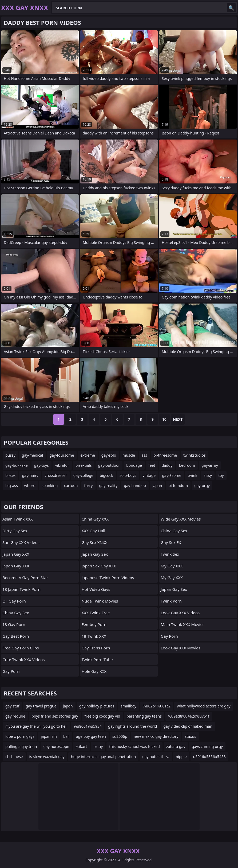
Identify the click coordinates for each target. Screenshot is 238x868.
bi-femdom (178, 486)
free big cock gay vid (102, 716)
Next (178, 419)
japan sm (49, 736)
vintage (149, 475)
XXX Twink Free (96, 613)
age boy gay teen (91, 736)
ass (144, 455)
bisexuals (84, 465)
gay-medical (33, 455)
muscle (129, 455)
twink (193, 475)
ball (66, 736)
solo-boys (128, 475)
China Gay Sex (16, 613)
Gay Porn (11, 671)
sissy (208, 475)
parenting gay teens (144, 716)
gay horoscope (56, 746)
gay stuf (12, 706)
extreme (88, 455)
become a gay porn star (25, 578)
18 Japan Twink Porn (21, 589)
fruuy (98, 746)
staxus (190, 736)
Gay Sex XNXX (95, 542)
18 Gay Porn (14, 624)
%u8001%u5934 (88, 726)
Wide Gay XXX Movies (181, 519)
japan (157, 486)
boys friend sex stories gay (55, 716)
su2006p (120, 736)
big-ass (12, 486)
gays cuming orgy (207, 746)
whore (30, 486)
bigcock (106, 475)
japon (68, 706)
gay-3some (172, 475)
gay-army (210, 465)
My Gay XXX (172, 566)
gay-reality (108, 486)
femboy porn (94, 624)
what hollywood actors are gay (204, 706)
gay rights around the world (132, 726)
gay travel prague (41, 706)
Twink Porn (171, 601)
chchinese (14, 757)
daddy (167, 465)
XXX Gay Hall (93, 531)
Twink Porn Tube (97, 660)
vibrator (62, 465)
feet (152, 465)
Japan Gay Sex (95, 554)
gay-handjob (135, 486)
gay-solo (109, 455)
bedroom (187, 465)
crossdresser (56, 475)
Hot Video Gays (96, 589)
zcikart (81, 746)
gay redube (15, 716)
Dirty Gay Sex (15, 531)
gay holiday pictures (97, 706)
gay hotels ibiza (156, 757)
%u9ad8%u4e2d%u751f (189, 716)
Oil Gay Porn (14, 601)
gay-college (83, 475)
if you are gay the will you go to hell (36, 726)
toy (221, 475)
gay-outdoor (109, 465)
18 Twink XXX (94, 636)
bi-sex (10, 475)
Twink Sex (170, 554)
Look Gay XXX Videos (180, 613)
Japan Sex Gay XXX (99, 566)
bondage (134, 465)
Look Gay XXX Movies (181, 648)
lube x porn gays (20, 736)
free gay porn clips (21, 648)
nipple (181, 757)
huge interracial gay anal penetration (103, 757)
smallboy (128, 706)
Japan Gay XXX (16, 554)
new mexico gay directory (156, 736)
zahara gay (176, 746)
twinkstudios (195, 455)
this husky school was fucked (134, 746)
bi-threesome (165, 455)
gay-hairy (30, 475)
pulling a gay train (21, 746)
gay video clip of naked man (188, 726)
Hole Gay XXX (94, 671)
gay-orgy (202, 486)
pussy (10, 455)
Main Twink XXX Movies (183, 624)
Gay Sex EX (171, 542)
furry (88, 486)
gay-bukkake (17, 465)
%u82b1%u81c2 (157, 706)
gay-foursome (62, 455)
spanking (50, 486)
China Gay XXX (95, 519)
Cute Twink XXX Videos (24, 660)
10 (164, 419)
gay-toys (41, 465)
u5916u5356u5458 (209, 757)
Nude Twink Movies (100, 601)
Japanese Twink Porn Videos (108, 578)
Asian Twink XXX (17, 519)
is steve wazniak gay (47, 757)
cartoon (71, 486)
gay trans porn (96, 648)
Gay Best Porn (16, 636)
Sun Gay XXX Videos (21, 542)
